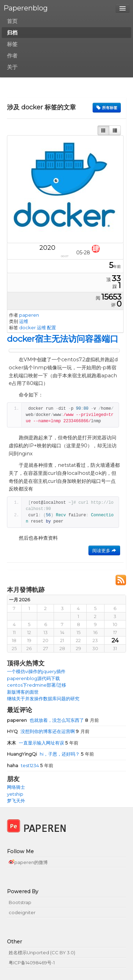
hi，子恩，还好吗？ (44, 754)
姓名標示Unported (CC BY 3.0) (42, 952)
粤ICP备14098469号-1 (32, 963)
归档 (12, 33)
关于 (12, 67)
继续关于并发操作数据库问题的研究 (43, 699)
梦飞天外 (16, 801)
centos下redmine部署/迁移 (37, 685)
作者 (12, 56)
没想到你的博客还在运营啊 (41, 731)
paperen (29, 315)
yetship (15, 794)
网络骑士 (16, 787)
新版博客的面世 (23, 692)
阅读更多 (104, 550)
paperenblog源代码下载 (33, 678)
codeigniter (22, 912)
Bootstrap (20, 902)
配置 (52, 327)
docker (28, 327)
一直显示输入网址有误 (36, 743)
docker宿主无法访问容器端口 (63, 339)
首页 (12, 21)
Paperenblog (26, 8)
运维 (24, 321)
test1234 (24, 765)
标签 (12, 44)
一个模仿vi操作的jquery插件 (36, 671)
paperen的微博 (28, 862)
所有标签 (107, 108)
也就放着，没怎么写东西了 (46, 720)
